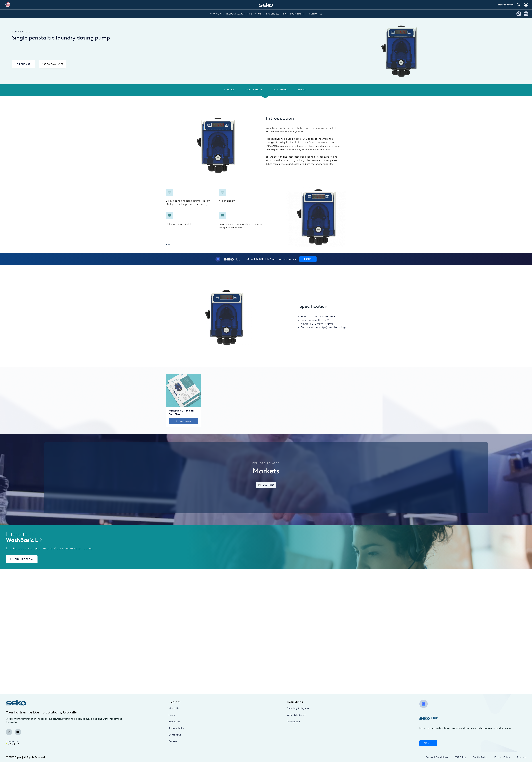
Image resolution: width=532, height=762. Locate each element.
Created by (13, 743)
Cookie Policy (480, 757)
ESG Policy (460, 757)
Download (183, 421)
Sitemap (521, 757)
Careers (173, 741)
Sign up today (506, 5)
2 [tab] (169, 245)
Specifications (254, 90)
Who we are (217, 14)
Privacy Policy (502, 757)
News (285, 14)
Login (308, 259)
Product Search (236, 14)
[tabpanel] (216, 209)
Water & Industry (296, 715)
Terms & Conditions (437, 757)
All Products (294, 722)
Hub (250, 14)
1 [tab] (166, 245)
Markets (259, 14)
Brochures (273, 14)
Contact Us (316, 14)
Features (229, 90)
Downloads (280, 90)
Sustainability (298, 14)
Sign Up (428, 743)
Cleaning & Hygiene (298, 708)
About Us (174, 708)
